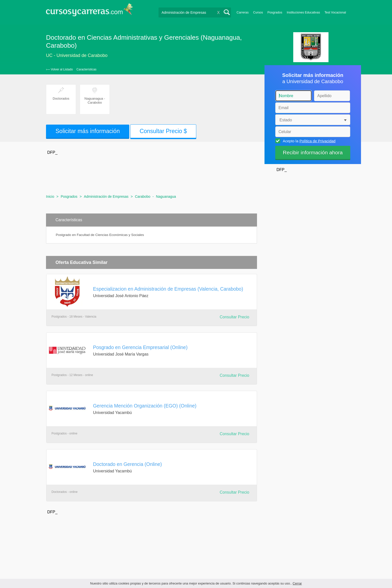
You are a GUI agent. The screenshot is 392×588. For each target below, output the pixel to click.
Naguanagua (166, 196)
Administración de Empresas (106, 196)
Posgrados (275, 12)
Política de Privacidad (317, 141)
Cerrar (297, 583)
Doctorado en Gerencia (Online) (127, 464)
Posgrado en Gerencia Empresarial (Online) (140, 347)
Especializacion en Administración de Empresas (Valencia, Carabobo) (168, 289)
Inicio (50, 196)
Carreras (242, 12)
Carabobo (143, 196)
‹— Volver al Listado (59, 69)
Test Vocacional (335, 12)
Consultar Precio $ (163, 131)
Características (86, 69)
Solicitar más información (88, 131)
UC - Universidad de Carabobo (77, 55)
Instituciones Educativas (303, 12)
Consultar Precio (234, 317)
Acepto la (308, 141)
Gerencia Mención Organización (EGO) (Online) (145, 406)
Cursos (258, 12)
